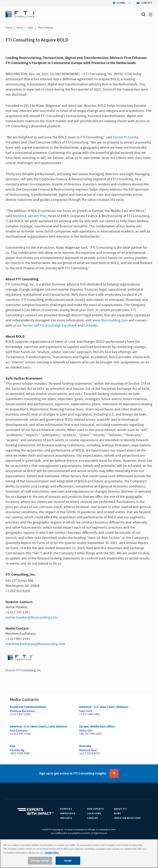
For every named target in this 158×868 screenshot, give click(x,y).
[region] (79, 854)
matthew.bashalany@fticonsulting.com (35, 644)
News (30, 28)
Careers (93, 818)
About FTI (120, 809)
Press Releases (46, 28)
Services (66, 809)
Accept (68, 861)
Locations (94, 814)
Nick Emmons (19, 731)
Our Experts (95, 809)
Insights (66, 818)
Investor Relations (127, 818)
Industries (68, 814)
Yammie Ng (17, 750)
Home (9, 28)
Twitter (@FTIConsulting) (41, 325)
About (20, 28)
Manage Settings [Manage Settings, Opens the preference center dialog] (40, 861)
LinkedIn (91, 325)
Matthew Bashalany (23, 711)
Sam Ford (86, 711)
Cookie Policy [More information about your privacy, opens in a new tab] (52, 853)
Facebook (69, 325)
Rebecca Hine (88, 750)
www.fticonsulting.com (110, 320)
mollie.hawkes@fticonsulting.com (32, 617)
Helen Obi (86, 731)
